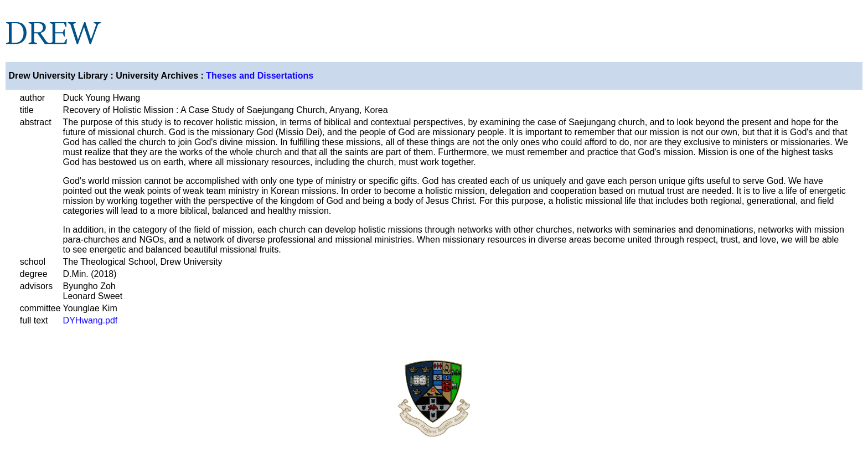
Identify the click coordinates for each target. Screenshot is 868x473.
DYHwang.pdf (91, 320)
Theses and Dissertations (260, 76)
